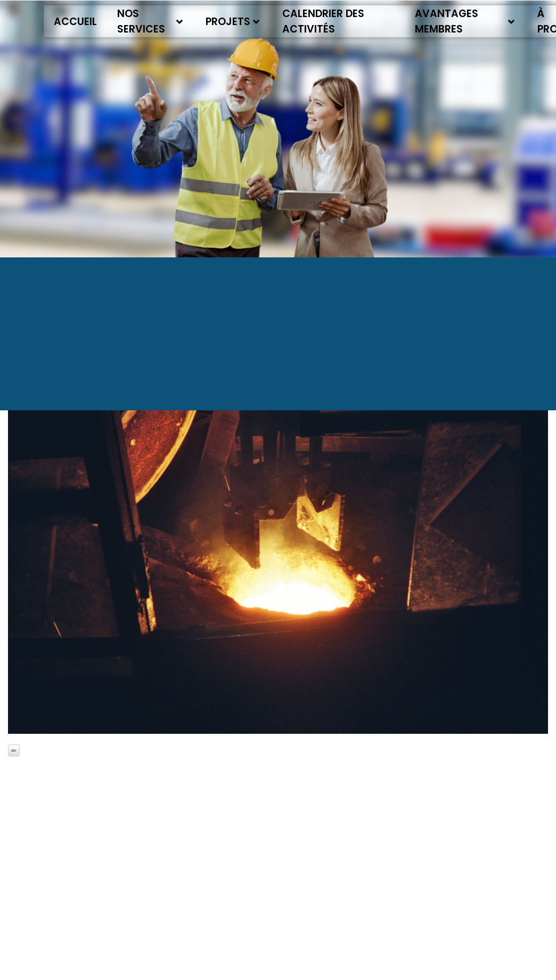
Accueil (75, 22)
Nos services (150, 21)
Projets (232, 22)
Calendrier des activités (323, 21)
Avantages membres (465, 21)
